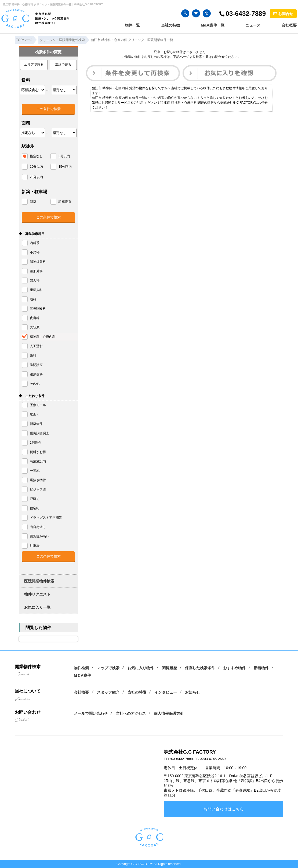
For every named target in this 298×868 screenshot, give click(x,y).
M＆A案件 (82, 675)
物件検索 (81, 668)
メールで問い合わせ (91, 713)
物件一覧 (132, 25)
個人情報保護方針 (169, 713)
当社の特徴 (170, 25)
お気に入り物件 (141, 668)
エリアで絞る (34, 65)
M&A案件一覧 (213, 25)
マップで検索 (108, 668)
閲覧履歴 (169, 668)
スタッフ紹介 (108, 692)
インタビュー (166, 692)
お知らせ (192, 692)
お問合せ (283, 14)
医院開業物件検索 (39, 581)
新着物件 (261, 668)
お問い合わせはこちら (224, 809)
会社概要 (289, 25)
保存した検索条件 (200, 668)
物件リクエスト (37, 594)
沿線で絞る (63, 65)
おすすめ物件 (234, 668)
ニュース (253, 25)
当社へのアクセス (131, 713)
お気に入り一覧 (37, 607)
